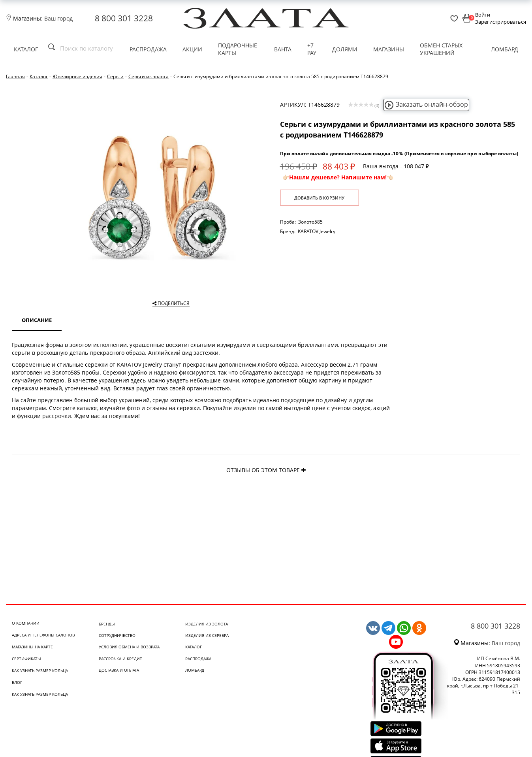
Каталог (26, 49)
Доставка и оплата (119, 670)
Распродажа (148, 49)
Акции (192, 49)
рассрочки (57, 416)
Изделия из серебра (207, 635)
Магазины (389, 49)
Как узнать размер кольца (40, 670)
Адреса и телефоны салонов (43, 635)
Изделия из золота (207, 624)
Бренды (107, 624)
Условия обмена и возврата (129, 647)
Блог (17, 682)
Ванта (283, 49)
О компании (26, 623)
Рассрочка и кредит (120, 659)
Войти (483, 15)
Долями (345, 49)
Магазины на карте (32, 647)
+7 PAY (312, 49)
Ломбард (505, 49)
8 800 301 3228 (124, 18)
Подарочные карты (238, 49)
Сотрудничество (117, 635)
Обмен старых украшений (441, 49)
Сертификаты (26, 659)
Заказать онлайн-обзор (426, 104)
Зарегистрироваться (501, 22)
